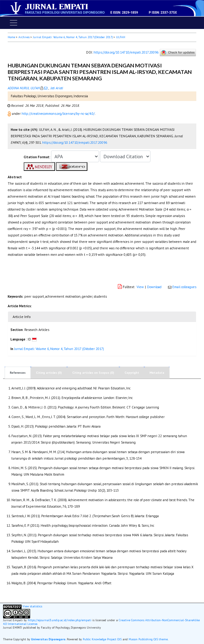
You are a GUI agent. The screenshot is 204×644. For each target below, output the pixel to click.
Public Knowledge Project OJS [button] (102, 639)
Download (154, 287)
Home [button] (11, 37)
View (140, 287)
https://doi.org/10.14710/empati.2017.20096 (126, 52)
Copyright (132, 373)
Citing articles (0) (49, 373)
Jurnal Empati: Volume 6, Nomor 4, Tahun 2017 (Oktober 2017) (73, 37)
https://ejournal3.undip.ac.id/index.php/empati (60, 620)
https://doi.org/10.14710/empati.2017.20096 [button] (75, 143)
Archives (24, 37)
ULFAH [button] (121, 37)
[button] (10, 114)
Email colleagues (184, 287)
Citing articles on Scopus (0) (93, 373)
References (18, 373)
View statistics (32, 607)
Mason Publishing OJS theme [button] (148, 639)
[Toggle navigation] (14, 23)
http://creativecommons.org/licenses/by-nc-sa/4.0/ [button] (58, 114)
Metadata (157, 373)
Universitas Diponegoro (48, 639)
